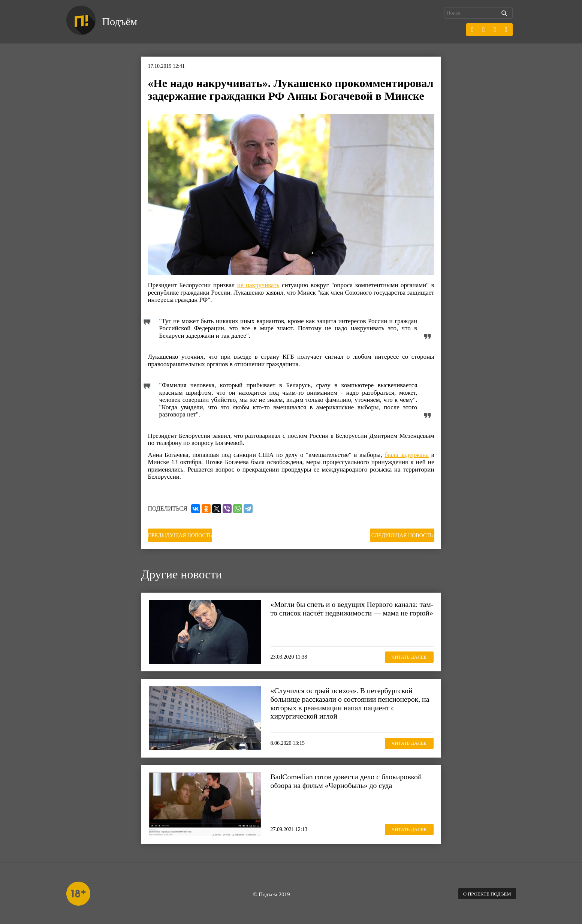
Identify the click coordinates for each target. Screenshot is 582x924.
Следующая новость (397, 534)
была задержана (407, 455)
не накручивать (258, 285)
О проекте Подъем (484, 892)
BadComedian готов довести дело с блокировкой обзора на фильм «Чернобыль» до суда (351, 779)
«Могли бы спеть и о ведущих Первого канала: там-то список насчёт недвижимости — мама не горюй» (351, 611)
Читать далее (405, 655)
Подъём (122, 22)
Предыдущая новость (185, 534)
